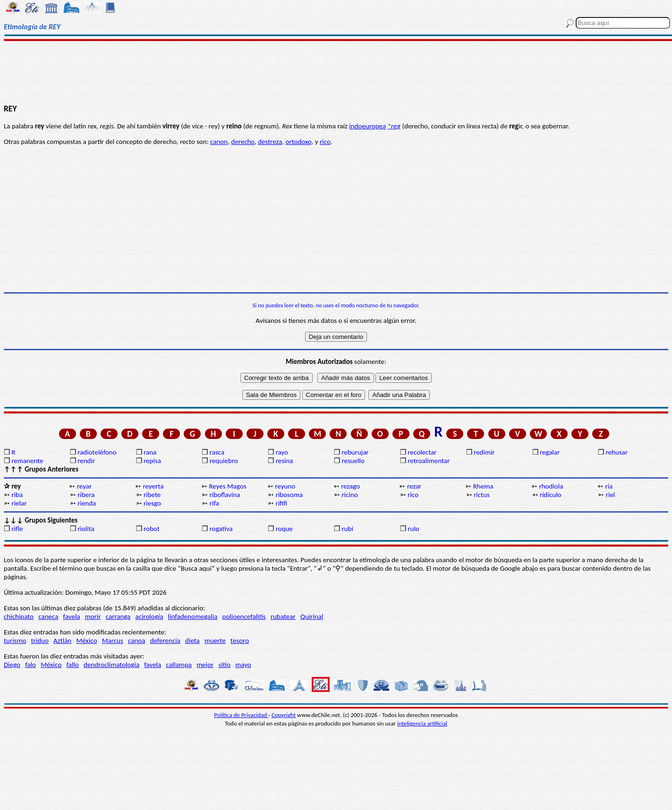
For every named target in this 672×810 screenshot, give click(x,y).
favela (72, 616)
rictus (482, 495)
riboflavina (225, 495)
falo (30, 665)
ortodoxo (299, 142)
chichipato (19, 616)
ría (609, 486)
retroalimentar (429, 461)
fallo (73, 665)
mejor (205, 665)
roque (284, 529)
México (86, 641)
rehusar (617, 452)
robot (152, 529)
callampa (179, 665)
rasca (217, 452)
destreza (270, 142)
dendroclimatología (111, 665)
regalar (550, 452)
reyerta (153, 486)
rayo (282, 452)
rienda (87, 503)
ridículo (551, 495)
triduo (40, 641)
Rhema (483, 486)
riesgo (152, 503)
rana (150, 452)
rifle (17, 529)
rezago (350, 486)
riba (17, 495)
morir (93, 616)
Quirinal (312, 616)
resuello (353, 461)
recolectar (422, 452)
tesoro (240, 641)
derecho (243, 142)
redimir (484, 452)
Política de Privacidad (241, 715)
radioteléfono (97, 452)
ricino (349, 495)
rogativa (221, 529)
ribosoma (289, 495)
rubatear (283, 616)
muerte (215, 641)
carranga (118, 616)
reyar (84, 486)
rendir (86, 461)
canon (219, 142)
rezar (414, 486)
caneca (48, 616)
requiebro (224, 461)
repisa (152, 461)
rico (325, 142)
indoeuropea (367, 126)
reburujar (355, 452)
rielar (19, 503)
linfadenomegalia (193, 616)
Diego (12, 665)
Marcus (113, 641)
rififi (282, 503)
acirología (149, 616)
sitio (225, 665)
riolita (86, 529)
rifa (214, 503)
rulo (413, 529)
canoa (136, 641)
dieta (192, 641)
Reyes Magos (227, 486)
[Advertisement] (336, 72)
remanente (27, 461)
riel (611, 495)
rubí (347, 529)
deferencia (165, 641)
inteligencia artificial (422, 723)
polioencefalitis (244, 616)
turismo (15, 641)
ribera (86, 495)
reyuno (285, 486)
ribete (152, 495)
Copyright (284, 715)
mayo (243, 665)
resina (285, 461)
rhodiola (551, 486)
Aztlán (62, 641)
